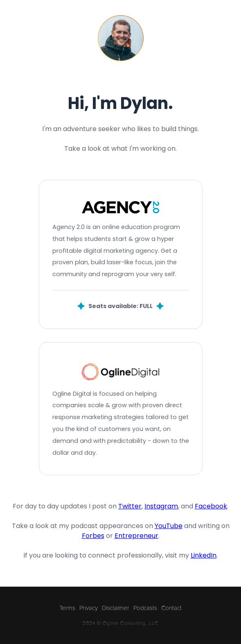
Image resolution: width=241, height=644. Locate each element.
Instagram (161, 506)
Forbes (93, 536)
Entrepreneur (136, 536)
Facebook (211, 506)
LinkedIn (204, 555)
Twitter (130, 506)
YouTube (169, 526)
